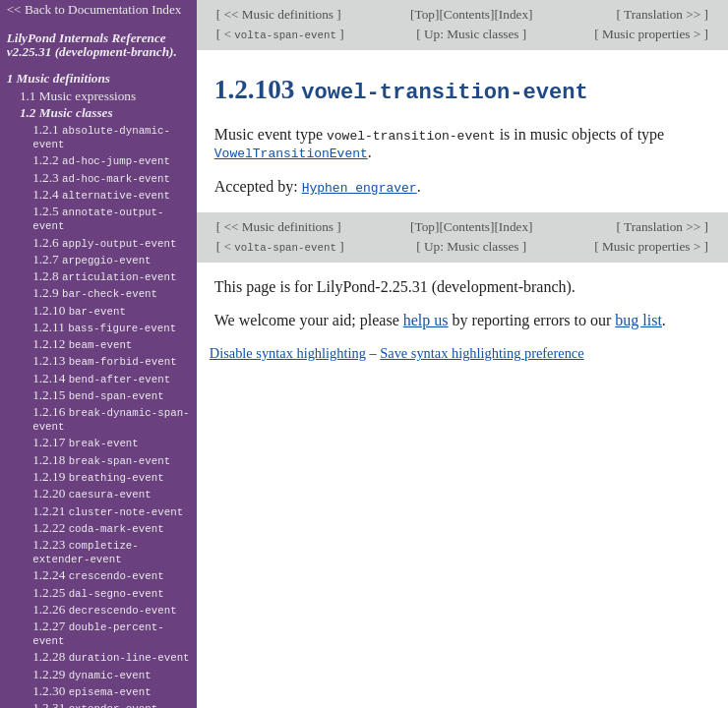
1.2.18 (101, 460)
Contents (467, 14)
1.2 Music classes (66, 113)
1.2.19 (98, 476)
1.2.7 (91, 259)
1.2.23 (86, 552)
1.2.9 (95, 293)
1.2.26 (104, 609)
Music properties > (652, 34)
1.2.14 (101, 378)
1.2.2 (101, 160)
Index (514, 14)
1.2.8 (104, 276)
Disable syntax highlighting (288, 350)
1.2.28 (111, 656)
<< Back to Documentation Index (94, 9)
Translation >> (663, 14)
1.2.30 (92, 691)
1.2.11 (104, 327)
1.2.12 (82, 344)
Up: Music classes (472, 34)
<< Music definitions (278, 14)
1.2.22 (98, 528)
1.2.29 (92, 674)
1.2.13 (104, 360)
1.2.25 (98, 592)
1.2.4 (101, 194)
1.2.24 (98, 575)
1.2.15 (98, 395)
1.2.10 (79, 310)
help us (426, 317)
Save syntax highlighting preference (482, 350)
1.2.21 (108, 511)
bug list (638, 317)
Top (425, 14)
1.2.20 (92, 493)
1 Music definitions (59, 78)
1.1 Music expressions (78, 96)
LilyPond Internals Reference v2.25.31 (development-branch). (92, 45)
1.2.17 (86, 442)
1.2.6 (104, 242)
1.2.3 (101, 177)
